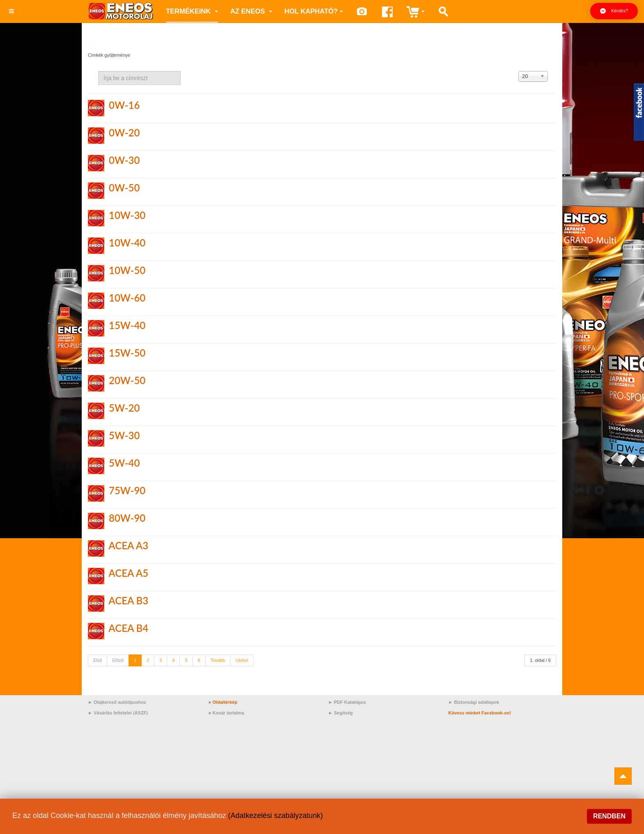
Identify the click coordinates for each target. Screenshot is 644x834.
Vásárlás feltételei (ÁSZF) (121, 713)
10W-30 (127, 215)
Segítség (343, 713)
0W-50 (124, 188)
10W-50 (127, 270)
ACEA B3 (128, 600)
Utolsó (242, 660)
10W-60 (127, 298)
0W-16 (124, 105)
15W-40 (127, 325)
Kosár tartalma (228, 713)
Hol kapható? (314, 11)
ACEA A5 (128, 573)
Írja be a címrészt (98, 71)
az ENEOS (251, 11)
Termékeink (192, 11)
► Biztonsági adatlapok (474, 702)
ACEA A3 (128, 545)
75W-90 (127, 490)
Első (98, 660)
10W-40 (127, 243)
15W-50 (127, 353)
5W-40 (124, 463)
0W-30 (124, 160)
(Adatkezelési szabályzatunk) (276, 816)
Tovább (218, 660)
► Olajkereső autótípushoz (117, 702)
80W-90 (127, 518)
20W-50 (127, 380)
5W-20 (124, 408)
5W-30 (124, 435)
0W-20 (124, 132)
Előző (118, 660)
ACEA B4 (128, 628)
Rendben (609, 816)
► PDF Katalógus (347, 702)
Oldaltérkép (225, 702)
